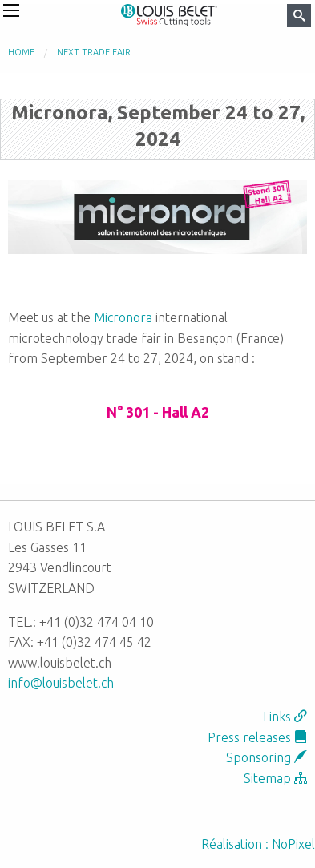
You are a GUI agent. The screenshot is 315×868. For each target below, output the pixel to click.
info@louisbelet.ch (61, 683)
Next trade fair (94, 52)
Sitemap (275, 778)
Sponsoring (267, 757)
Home (21, 52)
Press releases (257, 737)
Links (285, 717)
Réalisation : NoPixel (258, 844)
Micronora (123, 317)
